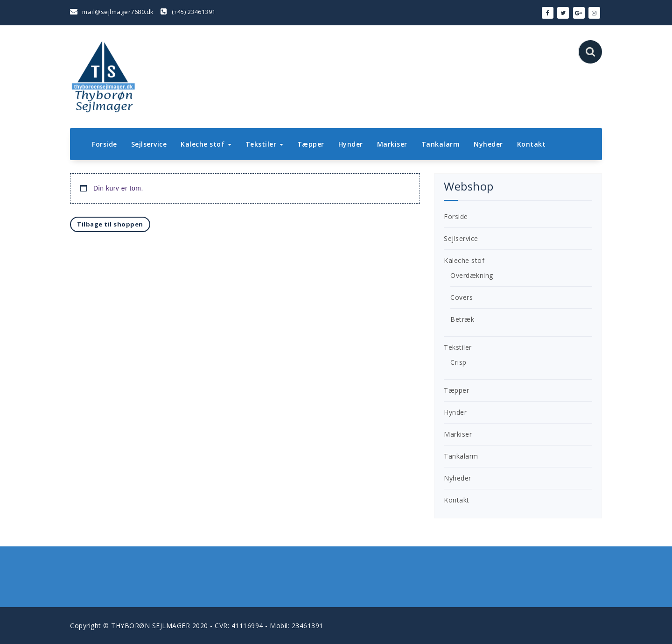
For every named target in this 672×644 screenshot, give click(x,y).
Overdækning (472, 275)
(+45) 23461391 (188, 12)
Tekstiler (264, 144)
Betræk (462, 319)
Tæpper (311, 144)
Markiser (392, 144)
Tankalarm (441, 144)
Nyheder (488, 144)
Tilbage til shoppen (110, 224)
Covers (462, 297)
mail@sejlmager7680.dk (112, 12)
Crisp (458, 362)
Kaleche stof (206, 144)
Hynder (351, 144)
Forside (105, 144)
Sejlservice (149, 144)
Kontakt (532, 144)
